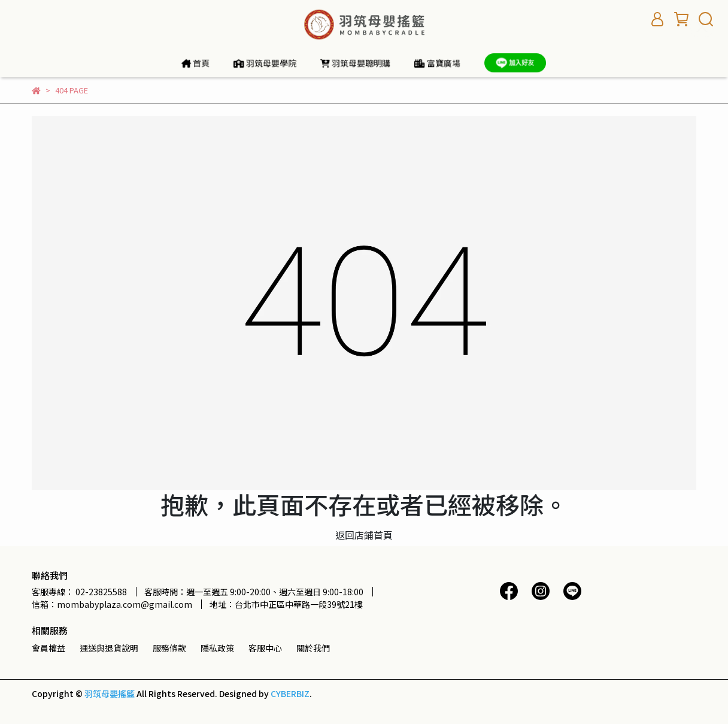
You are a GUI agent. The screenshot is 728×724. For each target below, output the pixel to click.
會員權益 (48, 648)
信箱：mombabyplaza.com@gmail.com (112, 604)
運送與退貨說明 (109, 648)
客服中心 (265, 648)
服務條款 (169, 648)
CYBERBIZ (290, 693)
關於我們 (313, 648)
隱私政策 (217, 648)
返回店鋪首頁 (364, 535)
